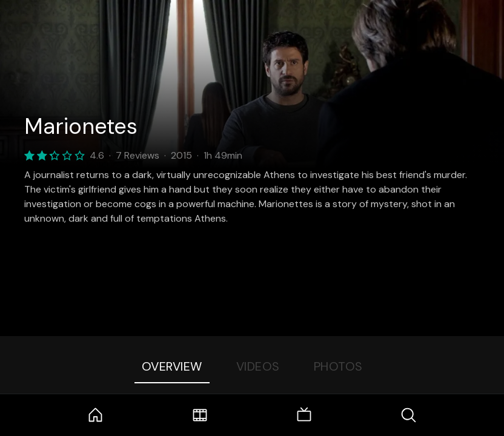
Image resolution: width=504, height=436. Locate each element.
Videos (258, 366)
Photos (338, 366)
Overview (172, 366)
